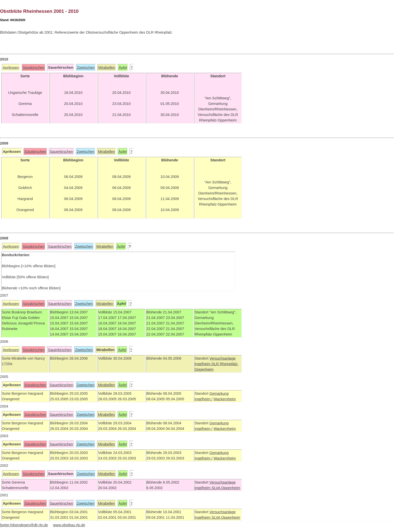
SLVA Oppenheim (226, 488)
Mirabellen (107, 68)
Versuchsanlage (222, 358)
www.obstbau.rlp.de (69, 525)
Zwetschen (86, 68)
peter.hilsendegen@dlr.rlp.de (24, 525)
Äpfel (123, 68)
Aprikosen (11, 68)
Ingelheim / (204, 399)
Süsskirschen (34, 68)
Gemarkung (219, 393)
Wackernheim (225, 399)
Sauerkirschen (61, 152)
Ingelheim (203, 364)
